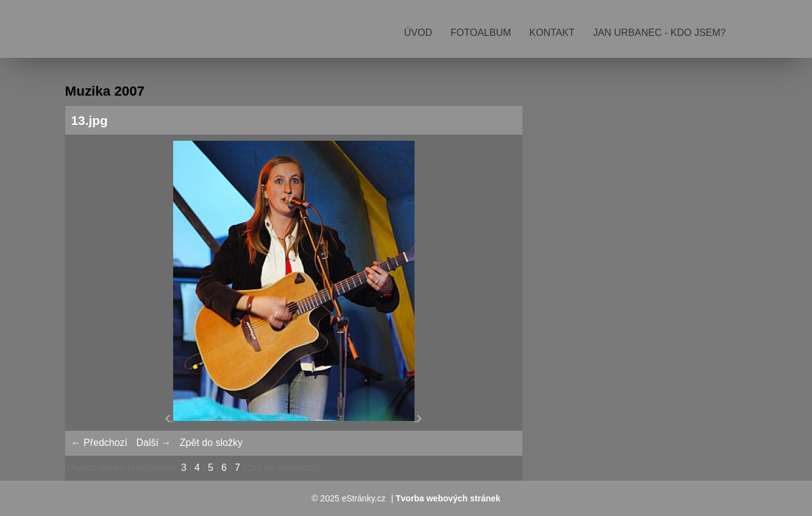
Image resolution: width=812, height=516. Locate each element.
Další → (153, 443)
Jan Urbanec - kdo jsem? (660, 33)
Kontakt (552, 33)
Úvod (418, 33)
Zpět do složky (211, 443)
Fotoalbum (481, 33)
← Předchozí (99, 443)
